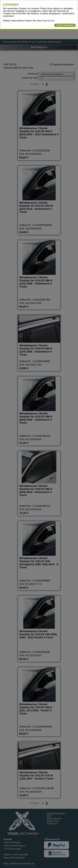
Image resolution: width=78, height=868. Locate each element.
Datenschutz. (49, 21)
